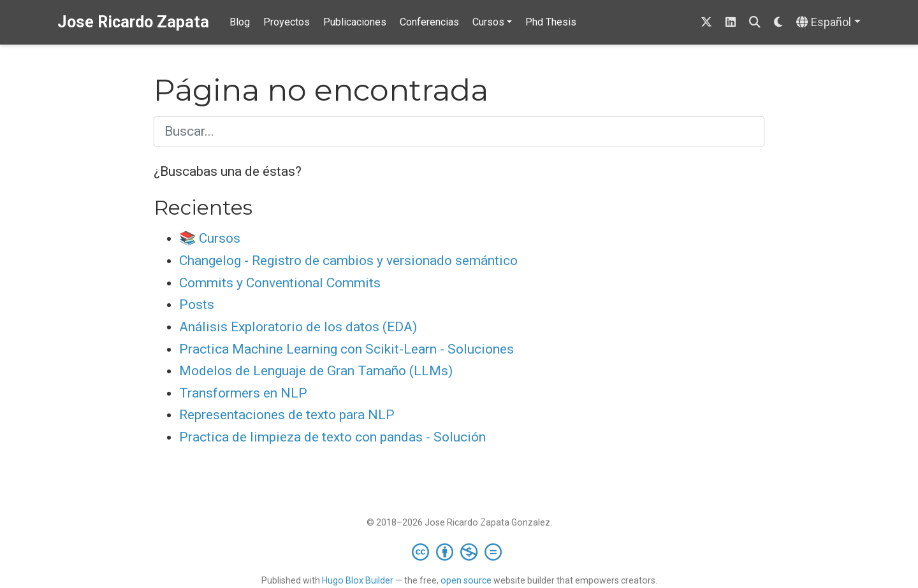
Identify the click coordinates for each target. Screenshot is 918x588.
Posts (197, 305)
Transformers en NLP (243, 393)
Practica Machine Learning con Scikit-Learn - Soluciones (346, 349)
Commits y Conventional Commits (280, 283)
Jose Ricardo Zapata (133, 22)
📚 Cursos (210, 238)
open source (466, 580)
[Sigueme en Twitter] (706, 23)
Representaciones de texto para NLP (287, 415)
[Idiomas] (828, 23)
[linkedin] (731, 23)
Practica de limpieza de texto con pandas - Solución (332, 437)
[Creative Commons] (459, 552)
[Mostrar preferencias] (778, 23)
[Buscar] (755, 23)
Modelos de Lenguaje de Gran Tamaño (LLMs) (316, 371)
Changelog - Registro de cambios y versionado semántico (348, 261)
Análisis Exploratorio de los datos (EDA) (298, 327)
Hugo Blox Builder (358, 580)
